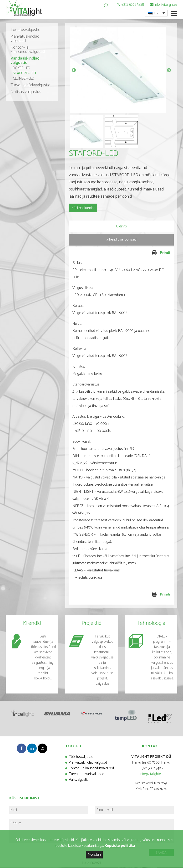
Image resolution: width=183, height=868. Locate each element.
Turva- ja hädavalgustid (30, 86)
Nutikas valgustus (26, 93)
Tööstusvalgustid (25, 31)
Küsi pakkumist (83, 209)
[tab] (121, 227)
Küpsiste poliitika (120, 846)
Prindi (146, 254)
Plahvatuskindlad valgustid (25, 40)
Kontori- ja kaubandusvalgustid (28, 51)
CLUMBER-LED (24, 80)
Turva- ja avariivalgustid (86, 775)
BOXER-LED (22, 69)
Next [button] (169, 72)
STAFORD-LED (24, 74)
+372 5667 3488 (133, 5)
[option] (121, 72)
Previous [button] (74, 72)
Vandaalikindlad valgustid (25, 62)
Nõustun (94, 855)
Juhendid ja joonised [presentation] (121, 240)
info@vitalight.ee (166, 5)
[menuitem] (156, 13)
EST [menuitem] (157, 13)
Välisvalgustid (79, 781)
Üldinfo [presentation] (121, 227)
